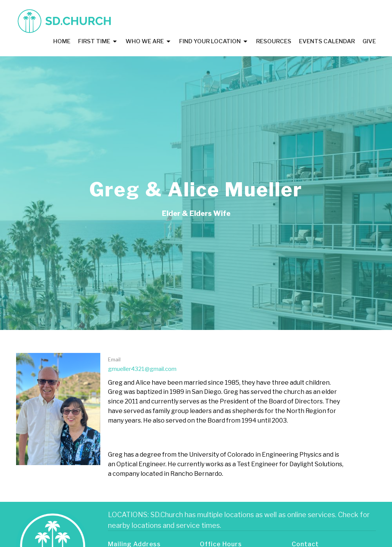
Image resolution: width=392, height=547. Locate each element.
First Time (98, 42)
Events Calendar (327, 41)
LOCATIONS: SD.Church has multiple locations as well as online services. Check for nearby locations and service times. (239, 520)
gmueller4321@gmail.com (142, 369)
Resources (274, 41)
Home (62, 41)
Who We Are (149, 42)
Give (369, 41)
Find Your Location (214, 42)
